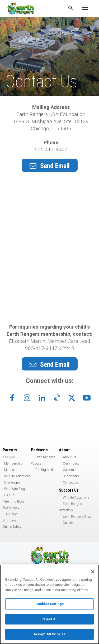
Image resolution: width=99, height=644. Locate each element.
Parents (10, 450)
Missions (11, 470)
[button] (71, 8)
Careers (68, 470)
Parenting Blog (13, 501)
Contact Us (71, 482)
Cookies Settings (49, 604)
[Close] (93, 572)
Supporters (71, 476)
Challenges (12, 482)
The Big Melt (44, 470)
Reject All (49, 619)
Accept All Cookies (49, 634)
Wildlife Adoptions (17, 476)
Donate (68, 523)
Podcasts (39, 450)
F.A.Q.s (9, 495)
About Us (70, 457)
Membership (13, 463)
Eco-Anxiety (11, 508)
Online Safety (12, 527)
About (64, 450)
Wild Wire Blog (15, 489)
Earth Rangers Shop (77, 516)
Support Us (69, 490)
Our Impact (71, 463)
